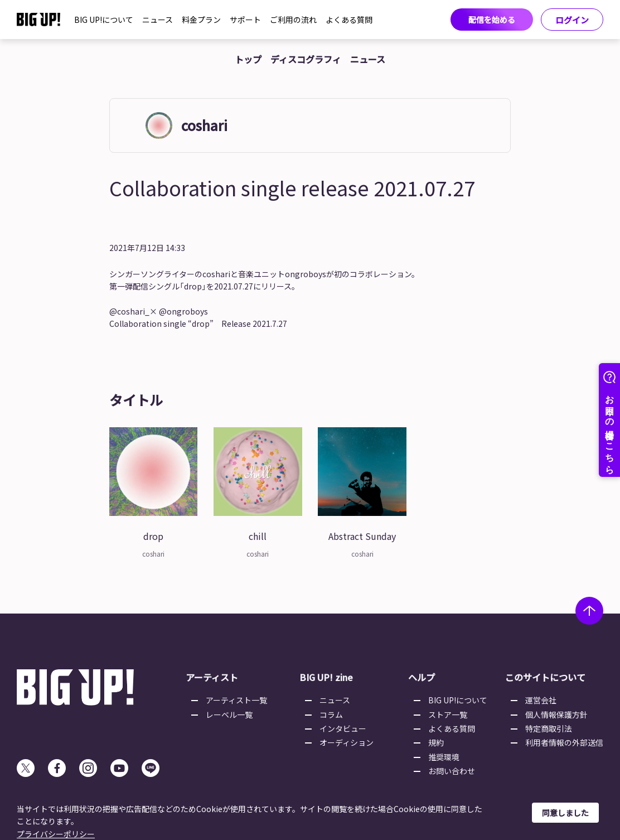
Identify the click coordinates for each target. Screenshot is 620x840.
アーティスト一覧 (236, 700)
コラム (331, 715)
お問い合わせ (452, 771)
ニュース (158, 20)
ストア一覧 (448, 715)
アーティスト (212, 677)
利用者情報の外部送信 (564, 742)
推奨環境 (444, 757)
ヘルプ (422, 677)
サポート (245, 20)
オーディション (347, 742)
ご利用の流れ (293, 20)
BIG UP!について (104, 20)
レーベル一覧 (229, 715)
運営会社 (541, 700)
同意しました (565, 813)
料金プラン (201, 20)
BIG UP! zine (326, 677)
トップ (248, 59)
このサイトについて (545, 677)
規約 (436, 742)
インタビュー (343, 728)
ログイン (572, 20)
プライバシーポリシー (56, 834)
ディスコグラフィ (306, 59)
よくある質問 (349, 20)
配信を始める (492, 20)
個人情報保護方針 (556, 715)
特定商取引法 (549, 728)
